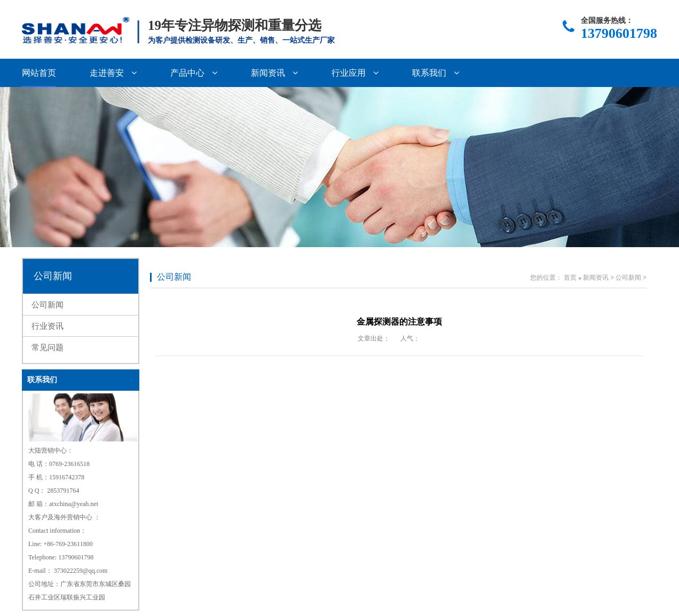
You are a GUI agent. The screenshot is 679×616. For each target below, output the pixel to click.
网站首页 (39, 73)
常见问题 (48, 348)
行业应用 (355, 73)
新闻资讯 (274, 73)
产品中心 (194, 73)
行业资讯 (48, 326)
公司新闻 (53, 276)
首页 (570, 278)
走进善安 (113, 73)
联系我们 (436, 73)
